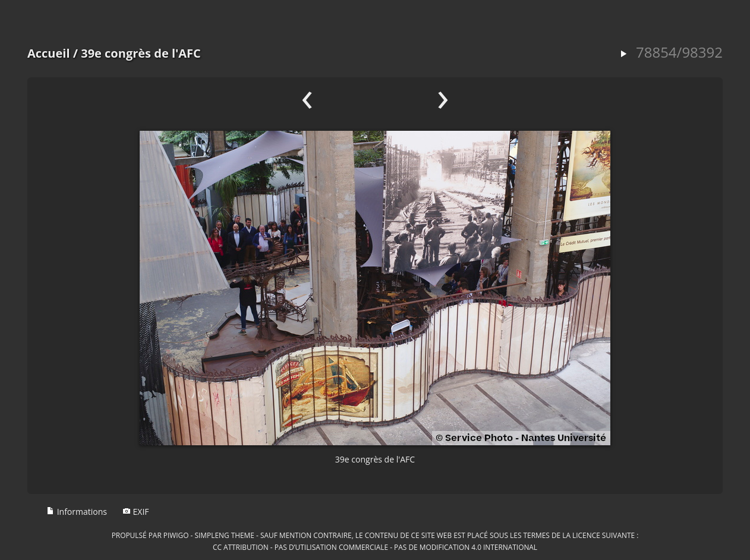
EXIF (136, 512)
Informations (77, 512)
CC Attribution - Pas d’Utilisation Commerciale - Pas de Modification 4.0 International (375, 547)
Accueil (49, 53)
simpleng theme (225, 535)
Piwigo (176, 535)
